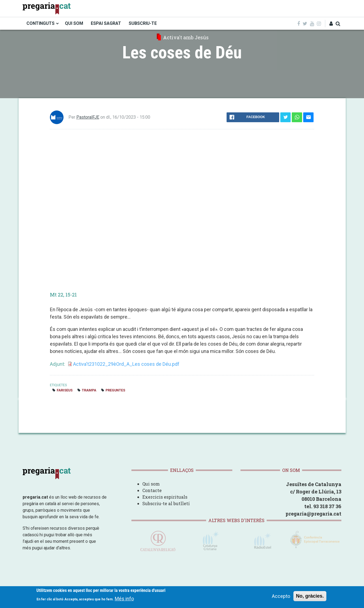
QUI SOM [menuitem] (74, 23)
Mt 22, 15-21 (63, 295)
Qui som (151, 484)
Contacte (152, 490)
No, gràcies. (310, 596)
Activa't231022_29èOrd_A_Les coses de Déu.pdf (126, 364)
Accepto (281, 596)
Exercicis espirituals (165, 497)
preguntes (115, 390)
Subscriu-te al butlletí (166, 503)
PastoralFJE (88, 117)
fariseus (65, 390)
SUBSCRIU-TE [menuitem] (143, 23)
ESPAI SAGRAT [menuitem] (106, 23)
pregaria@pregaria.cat (313, 514)
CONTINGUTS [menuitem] (40, 23)
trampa (89, 390)
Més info (124, 599)
